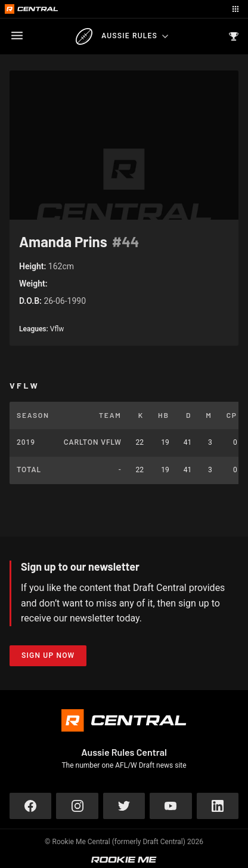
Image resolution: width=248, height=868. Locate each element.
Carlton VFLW (93, 442)
